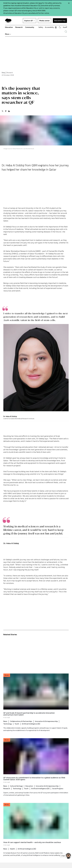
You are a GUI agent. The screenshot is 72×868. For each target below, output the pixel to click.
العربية (65, 27)
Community (30, 27)
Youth (17, 728)
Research (19, 27)
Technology (8, 728)
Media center (45, 21)
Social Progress (58, 793)
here (40, 3)
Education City (60, 21)
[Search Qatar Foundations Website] (66, 32)
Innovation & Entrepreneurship (46, 726)
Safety (41, 27)
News (5, 726)
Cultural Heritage (16, 790)
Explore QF (30, 21)
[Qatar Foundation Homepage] (9, 21)
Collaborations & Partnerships (21, 726)
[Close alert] (69, 3)
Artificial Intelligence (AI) (31, 728)
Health (12, 853)
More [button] (8, 34)
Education (9, 27)
